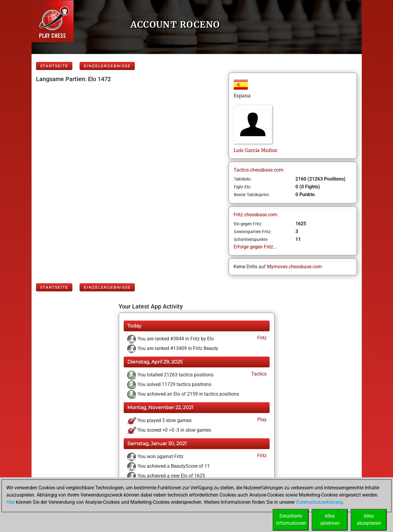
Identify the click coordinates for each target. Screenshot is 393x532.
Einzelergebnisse (107, 66)
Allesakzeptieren (369, 520)
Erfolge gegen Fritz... (255, 247)
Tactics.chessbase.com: (259, 170)
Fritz (261, 338)
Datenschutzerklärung (319, 502)
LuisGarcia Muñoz (255, 150)
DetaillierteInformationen (291, 520)
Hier (11, 502)
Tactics (258, 374)
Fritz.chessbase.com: (256, 215)
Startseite (54, 66)
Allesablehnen (330, 520)
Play (261, 420)
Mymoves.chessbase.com (294, 267)
